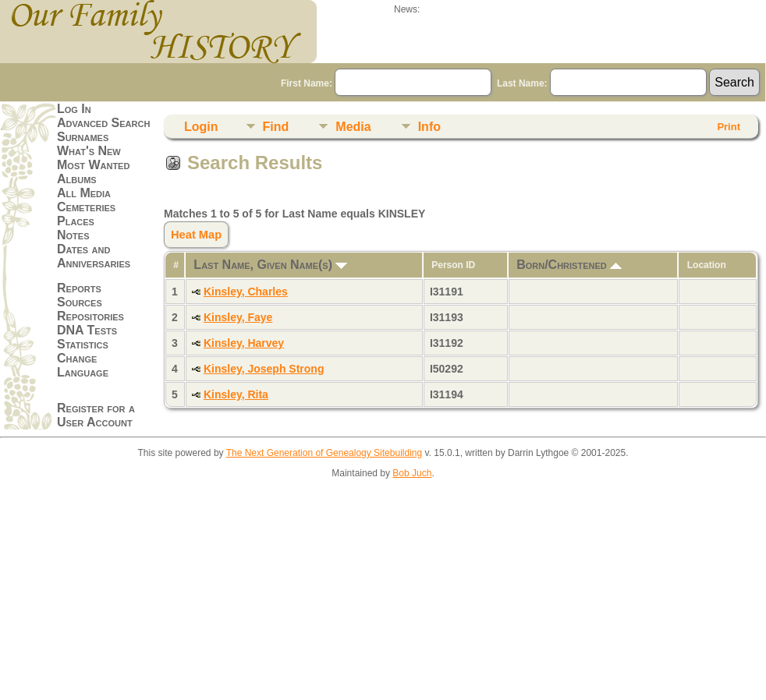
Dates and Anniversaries (94, 256)
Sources (80, 302)
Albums (77, 179)
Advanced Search (103, 123)
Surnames (83, 137)
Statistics (83, 344)
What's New (89, 151)
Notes (73, 235)
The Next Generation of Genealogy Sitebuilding (324, 453)
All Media (84, 193)
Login (201, 127)
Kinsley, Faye (238, 317)
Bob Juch (412, 473)
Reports (79, 288)
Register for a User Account (96, 415)
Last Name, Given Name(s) (270, 265)
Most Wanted (93, 165)
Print (729, 127)
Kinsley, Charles (246, 292)
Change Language (83, 365)
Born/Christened (569, 265)
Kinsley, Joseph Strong (264, 369)
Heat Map (196, 235)
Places (76, 221)
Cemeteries (86, 207)
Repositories (90, 316)
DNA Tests (87, 330)
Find (276, 127)
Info (429, 127)
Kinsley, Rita (236, 394)
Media (353, 127)
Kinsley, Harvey (244, 343)
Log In (74, 109)
